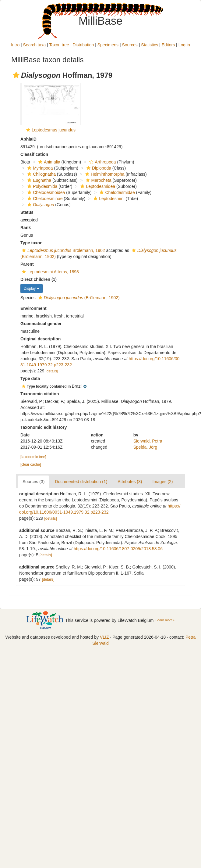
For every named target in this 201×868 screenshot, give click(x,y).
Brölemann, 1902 (63, 250)
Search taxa (35, 45)
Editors (168, 45)
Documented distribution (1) (81, 482)
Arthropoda (102, 162)
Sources (130, 45)
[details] (52, 371)
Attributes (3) (130, 482)
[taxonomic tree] (33, 457)
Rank (26, 228)
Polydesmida (42, 186)
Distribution (83, 45)
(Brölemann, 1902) (78, 298)
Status (27, 212)
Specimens (108, 45)
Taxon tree (59, 45)
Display (32, 289)
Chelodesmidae (116, 192)
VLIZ (104, 637)
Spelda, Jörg (145, 447)
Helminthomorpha (104, 174)
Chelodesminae (44, 199)
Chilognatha (41, 174)
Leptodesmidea (97, 186)
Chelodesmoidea (45, 192)
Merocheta (98, 180)
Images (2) (162, 482)
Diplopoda (98, 168)
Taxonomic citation (40, 394)
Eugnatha (39, 180)
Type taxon (32, 243)
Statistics (150, 45)
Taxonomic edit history (44, 427)
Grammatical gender (41, 324)
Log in (184, 45)
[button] (16, 75)
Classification (34, 154)
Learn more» (165, 620)
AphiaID (28, 139)
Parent (27, 264)
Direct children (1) (39, 279)
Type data (30, 378)
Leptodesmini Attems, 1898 (50, 272)
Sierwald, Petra (148, 441)
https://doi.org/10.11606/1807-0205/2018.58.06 (118, 549)
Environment (33, 308)
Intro (15, 45)
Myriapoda (39, 168)
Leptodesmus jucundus (54, 130)
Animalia (49, 162)
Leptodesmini (108, 199)
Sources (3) (33, 482)
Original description (41, 339)
